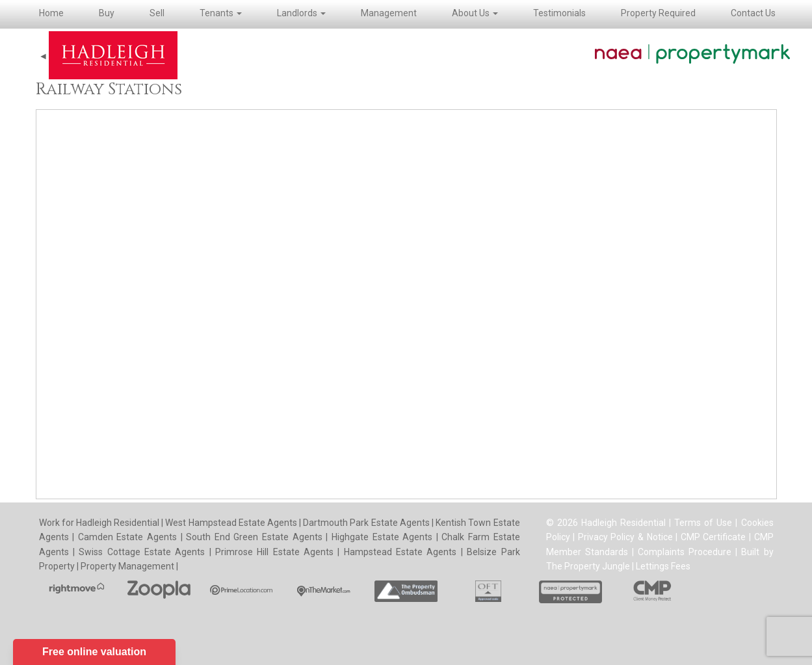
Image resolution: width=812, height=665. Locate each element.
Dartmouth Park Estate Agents (366, 523)
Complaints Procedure (685, 552)
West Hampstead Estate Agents (231, 523)
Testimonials (559, 13)
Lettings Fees (663, 566)
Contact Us (753, 13)
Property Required (658, 13)
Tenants (221, 13)
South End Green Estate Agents (254, 537)
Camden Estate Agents (127, 537)
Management (389, 13)
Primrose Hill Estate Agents (274, 552)
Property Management (127, 566)
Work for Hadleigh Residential (100, 523)
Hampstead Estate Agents (400, 552)
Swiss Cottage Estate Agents (142, 552)
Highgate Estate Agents (382, 537)
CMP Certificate (714, 537)
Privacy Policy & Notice (625, 537)
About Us (475, 13)
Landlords (301, 13)
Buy (107, 13)
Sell (157, 13)
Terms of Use (703, 523)
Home (51, 13)
